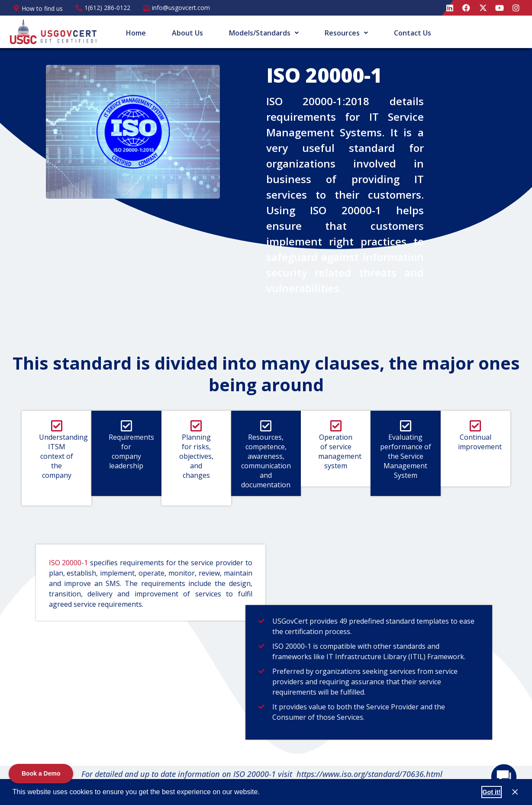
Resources (346, 33)
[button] (263, 793)
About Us (187, 33)
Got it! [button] (491, 792)
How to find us (42, 8)
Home (136, 33)
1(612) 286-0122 (107, 8)
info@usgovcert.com (181, 8)
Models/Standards (264, 33)
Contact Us (413, 33)
